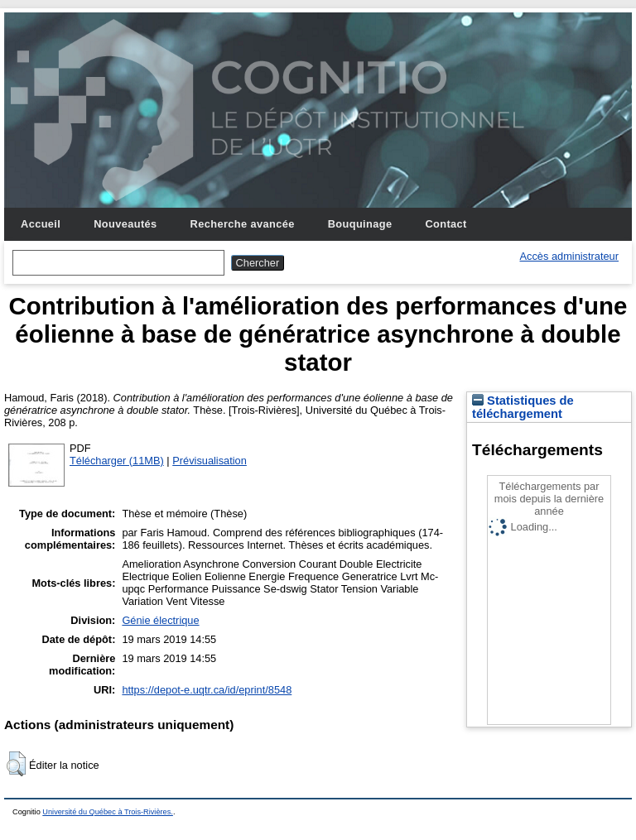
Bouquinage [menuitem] (360, 224)
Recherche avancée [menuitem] (243, 224)
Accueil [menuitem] (41, 224)
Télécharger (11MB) (117, 461)
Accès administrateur (569, 256)
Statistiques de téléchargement (523, 407)
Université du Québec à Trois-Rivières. (108, 812)
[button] (16, 764)
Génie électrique (160, 620)
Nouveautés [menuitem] (125, 224)
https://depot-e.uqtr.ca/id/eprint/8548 (207, 690)
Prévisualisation (210, 461)
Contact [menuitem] (446, 224)
